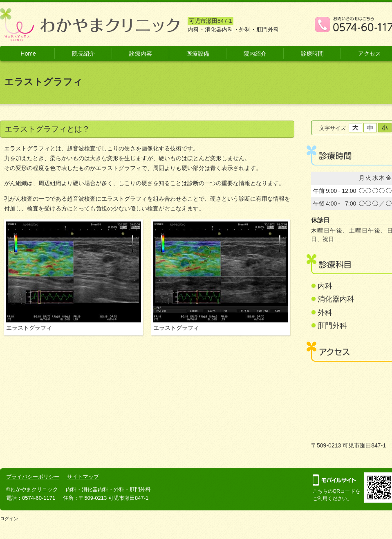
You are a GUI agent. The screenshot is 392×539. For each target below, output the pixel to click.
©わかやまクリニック (32, 489)
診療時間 (312, 54)
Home (28, 54)
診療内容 (141, 54)
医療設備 (198, 54)
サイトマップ (83, 477)
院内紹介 (255, 54)
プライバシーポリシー (33, 477)
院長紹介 (83, 54)
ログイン (9, 519)
